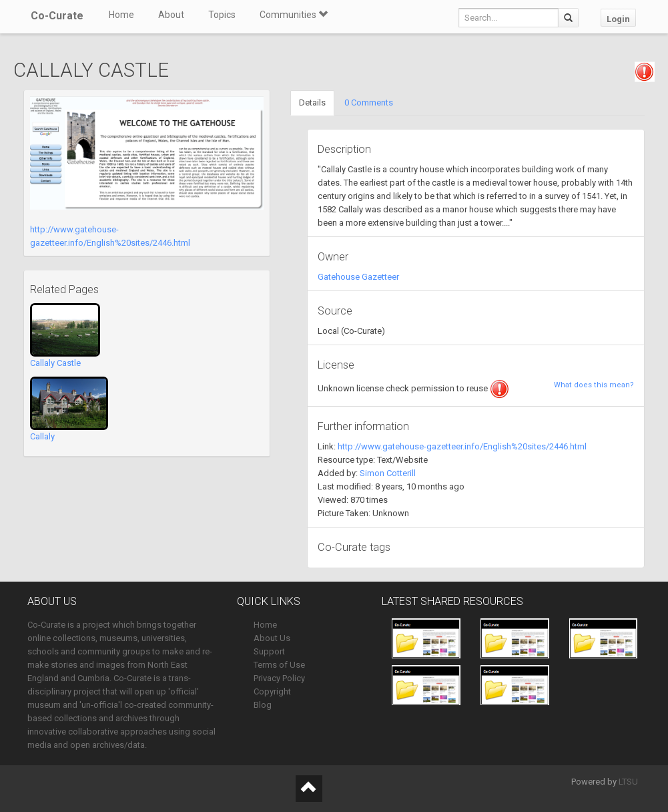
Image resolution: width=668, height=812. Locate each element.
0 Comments (369, 103)
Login (618, 19)
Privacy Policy (279, 678)
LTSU (628, 782)
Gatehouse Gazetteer (358, 277)
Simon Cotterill (388, 473)
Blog (263, 705)
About (171, 15)
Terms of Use (279, 665)
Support (269, 651)
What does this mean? (594, 385)
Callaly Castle (55, 363)
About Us (272, 638)
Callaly (42, 436)
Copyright (272, 691)
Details (312, 103)
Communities (294, 15)
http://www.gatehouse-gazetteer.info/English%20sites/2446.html (462, 446)
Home (121, 15)
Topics (222, 15)
